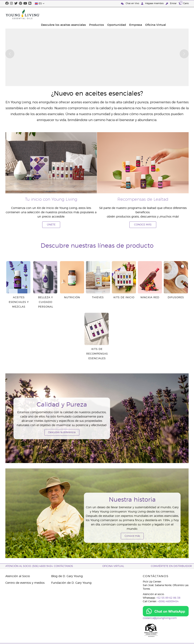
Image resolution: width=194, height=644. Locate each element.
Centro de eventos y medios (25, 583)
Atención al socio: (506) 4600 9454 (29, 566)
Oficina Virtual (177, 14)
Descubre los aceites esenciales (89, 14)
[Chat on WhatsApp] (166, 611)
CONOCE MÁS (143, 225)
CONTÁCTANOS (63, 566)
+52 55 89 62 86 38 (168, 598)
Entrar (171, 3)
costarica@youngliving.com (160, 618)
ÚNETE (51, 225)
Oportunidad (140, 14)
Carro (184, 3)
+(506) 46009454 (168, 601)
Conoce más (132, 536)
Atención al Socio (18, 576)
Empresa (158, 14)
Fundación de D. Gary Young (71, 583)
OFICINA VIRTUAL (113, 566)
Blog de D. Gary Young (67, 576)
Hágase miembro (153, 3)
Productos (121, 14)
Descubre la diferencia (62, 432)
